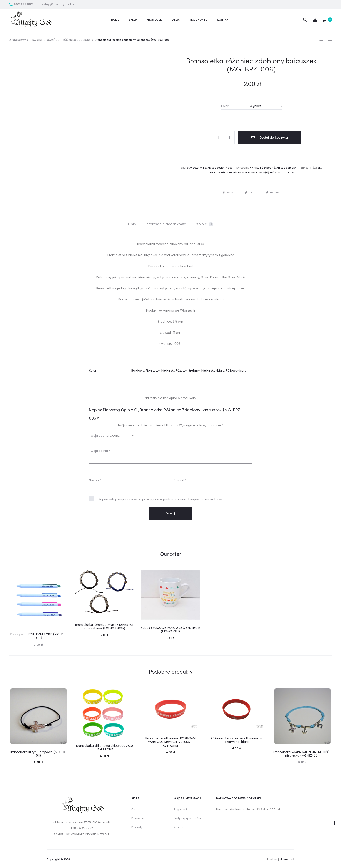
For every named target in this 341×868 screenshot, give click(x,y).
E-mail (180, 479)
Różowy (181, 369)
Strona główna (18, 40)
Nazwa (95, 479)
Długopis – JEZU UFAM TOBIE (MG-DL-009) (38, 635)
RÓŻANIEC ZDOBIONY (77, 40)
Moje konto (198, 20)
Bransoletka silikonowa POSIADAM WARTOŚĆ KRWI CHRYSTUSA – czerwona (170, 741)
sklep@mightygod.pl (58, 4)
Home (115, 20)
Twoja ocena (99, 435)
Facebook (228, 191)
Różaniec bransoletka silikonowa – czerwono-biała (237, 739)
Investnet (288, 858)
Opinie (204, 223)
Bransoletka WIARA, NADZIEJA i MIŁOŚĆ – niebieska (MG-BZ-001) (303, 753)
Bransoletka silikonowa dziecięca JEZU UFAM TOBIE (104, 746)
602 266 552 (21, 4)
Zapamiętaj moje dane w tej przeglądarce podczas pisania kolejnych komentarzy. (160, 498)
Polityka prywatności (187, 817)
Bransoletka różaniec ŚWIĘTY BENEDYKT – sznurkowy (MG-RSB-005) (104, 625)
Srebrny (194, 369)
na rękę (259, 171)
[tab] (132, 223)
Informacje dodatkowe (166, 223)
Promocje (138, 817)
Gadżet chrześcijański (229, 171)
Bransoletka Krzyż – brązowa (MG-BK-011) (38, 753)
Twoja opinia (100, 450)
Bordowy (138, 369)
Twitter (251, 191)
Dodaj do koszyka (270, 138)
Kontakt (224, 20)
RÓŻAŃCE (53, 40)
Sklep (133, 20)
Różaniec (270, 171)
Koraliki (249, 171)
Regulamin (181, 808)
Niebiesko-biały (213, 369)
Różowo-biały (236, 369)
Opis (132, 223)
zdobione (283, 171)
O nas (176, 20)
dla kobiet (319, 167)
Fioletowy (153, 369)
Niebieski (168, 369)
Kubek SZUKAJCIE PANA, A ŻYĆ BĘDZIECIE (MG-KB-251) (170, 628)
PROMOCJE (154, 20)
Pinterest (275, 191)
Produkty (137, 826)
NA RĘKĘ (37, 40)
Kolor (225, 106)
